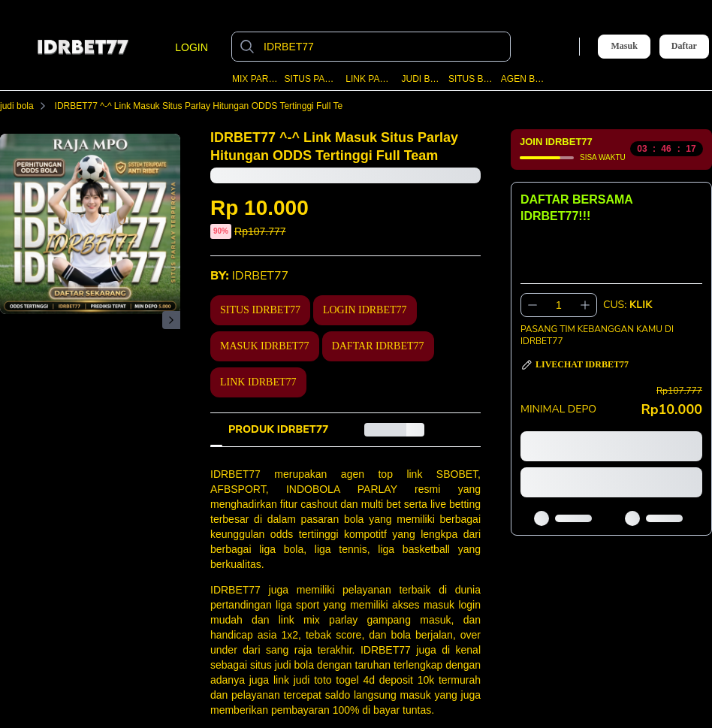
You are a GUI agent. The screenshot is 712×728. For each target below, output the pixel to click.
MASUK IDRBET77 (265, 346)
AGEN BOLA (523, 79)
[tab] (278, 430)
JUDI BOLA (421, 79)
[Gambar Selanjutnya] (171, 320)
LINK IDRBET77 (258, 382)
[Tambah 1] (585, 305)
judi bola (26, 106)
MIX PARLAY (255, 79)
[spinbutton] (559, 305)
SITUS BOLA (471, 79)
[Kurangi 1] (532, 305)
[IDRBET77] (383, 47)
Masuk (624, 46)
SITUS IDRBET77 (260, 310)
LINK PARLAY (370, 79)
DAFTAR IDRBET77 (378, 346)
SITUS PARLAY (312, 79)
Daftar (684, 46)
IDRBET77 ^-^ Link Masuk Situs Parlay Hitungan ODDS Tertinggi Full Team (214, 106)
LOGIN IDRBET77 (365, 310)
